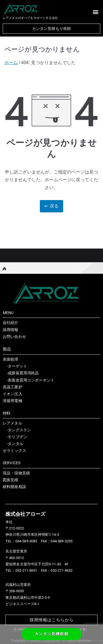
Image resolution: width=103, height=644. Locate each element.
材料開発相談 (14, 487)
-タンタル (13, 444)
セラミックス (14, 451)
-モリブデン (15, 437)
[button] (96, 12)
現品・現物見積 (16, 473)
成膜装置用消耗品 (23, 373)
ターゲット (17, 366)
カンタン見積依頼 (51, 634)
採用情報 (11, 330)
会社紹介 (11, 323)
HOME (10, 268)
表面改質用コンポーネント (31, 380)
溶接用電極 (12, 401)
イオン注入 (12, 394)
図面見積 (11, 480)
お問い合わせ (14, 337)
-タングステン (17, 430)
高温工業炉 (12, 387)
